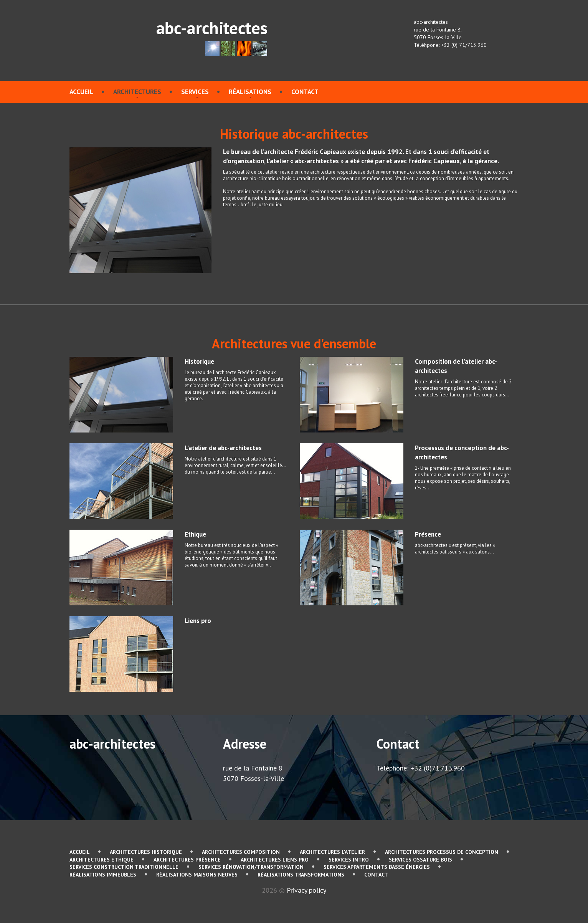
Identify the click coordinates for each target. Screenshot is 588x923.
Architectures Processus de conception (442, 852)
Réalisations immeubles (103, 875)
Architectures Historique (146, 852)
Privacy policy (306, 890)
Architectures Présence (187, 860)
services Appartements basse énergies (377, 867)
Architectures (137, 92)
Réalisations (250, 92)
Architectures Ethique (102, 860)
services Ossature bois (420, 860)
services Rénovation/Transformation (251, 867)
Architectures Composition (241, 852)
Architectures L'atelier (332, 852)
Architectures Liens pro (275, 860)
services (195, 92)
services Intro (349, 860)
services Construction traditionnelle (124, 867)
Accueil (81, 92)
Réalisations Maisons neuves (197, 875)
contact (305, 92)
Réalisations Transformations (301, 875)
